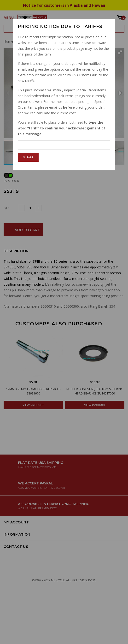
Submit (28, 157)
